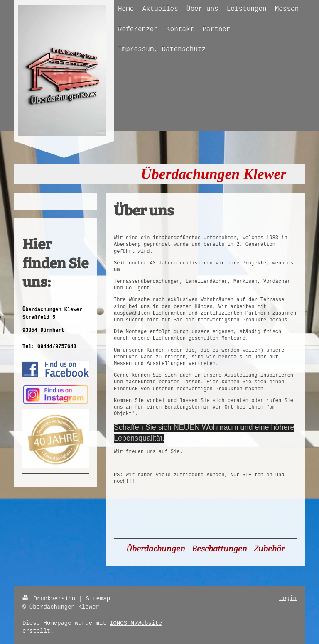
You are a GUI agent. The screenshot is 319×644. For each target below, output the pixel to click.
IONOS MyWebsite (136, 623)
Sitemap (98, 599)
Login (288, 598)
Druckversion (51, 599)
